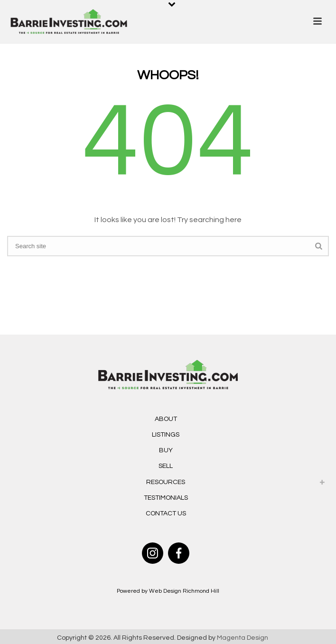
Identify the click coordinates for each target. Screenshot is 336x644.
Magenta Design (243, 638)
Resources (166, 482)
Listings (166, 435)
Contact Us (166, 513)
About (166, 419)
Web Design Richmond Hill (184, 591)
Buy (166, 450)
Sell (166, 466)
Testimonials (166, 498)
